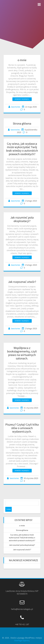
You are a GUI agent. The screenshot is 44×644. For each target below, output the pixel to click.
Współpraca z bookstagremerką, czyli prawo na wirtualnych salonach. (22, 353)
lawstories (16, 107)
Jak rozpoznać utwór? (22, 282)
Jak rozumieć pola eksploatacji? (22, 219)
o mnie (22, 60)
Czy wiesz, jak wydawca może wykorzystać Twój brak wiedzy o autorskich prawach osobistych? (22, 149)
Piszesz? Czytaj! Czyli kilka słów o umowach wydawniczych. (22, 428)
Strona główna (22, 123)
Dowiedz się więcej (22, 99)
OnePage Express (22, 640)
